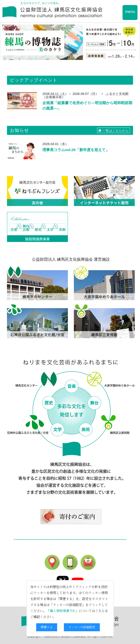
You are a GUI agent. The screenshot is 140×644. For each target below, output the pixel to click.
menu (130, 12)
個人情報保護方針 (63, 611)
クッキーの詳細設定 (82, 627)
